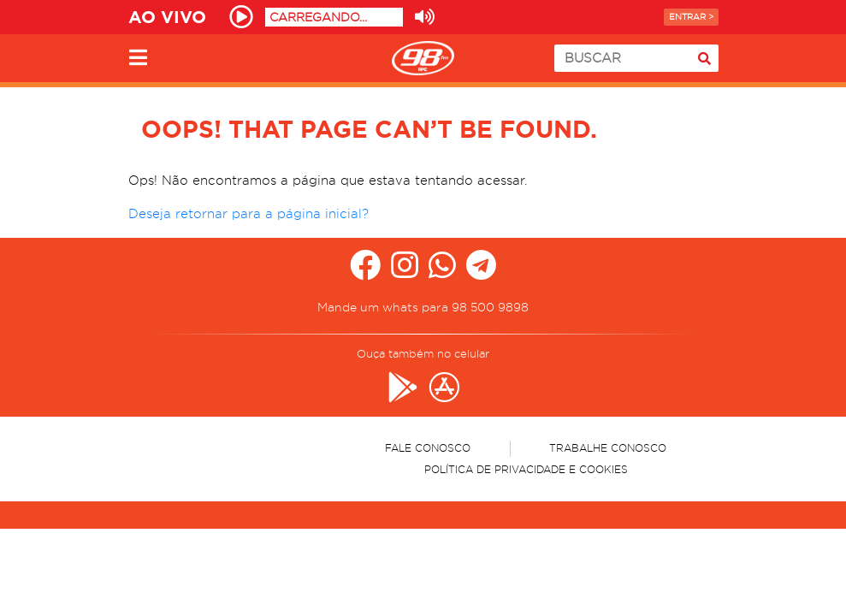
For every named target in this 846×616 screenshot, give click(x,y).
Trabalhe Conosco (608, 448)
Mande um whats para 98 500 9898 (423, 307)
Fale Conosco (428, 448)
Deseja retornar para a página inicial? (248, 214)
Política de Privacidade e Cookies (526, 469)
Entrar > (691, 17)
